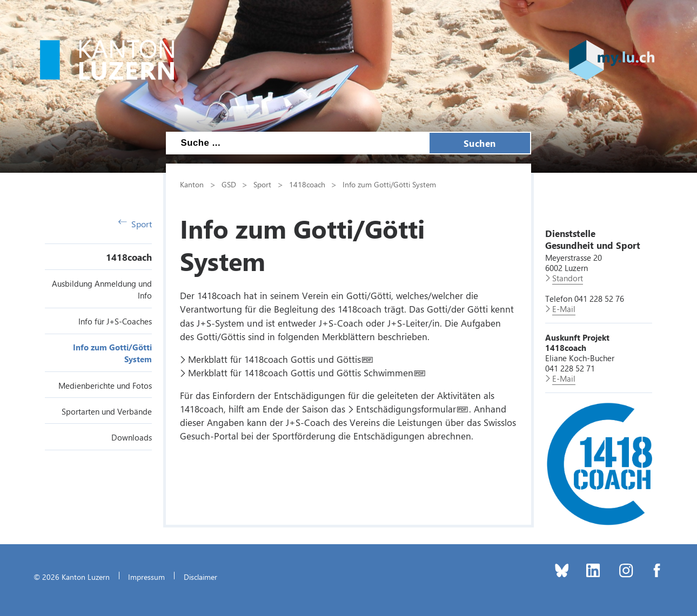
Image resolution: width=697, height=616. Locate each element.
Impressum (146, 577)
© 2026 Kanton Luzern (72, 577)
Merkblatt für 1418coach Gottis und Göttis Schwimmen (301, 373)
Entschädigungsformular (406, 409)
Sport (135, 224)
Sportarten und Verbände (107, 411)
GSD (229, 184)
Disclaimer (200, 577)
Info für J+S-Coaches (115, 321)
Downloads (132, 437)
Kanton (192, 184)
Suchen (480, 143)
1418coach (129, 257)
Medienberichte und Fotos (105, 385)
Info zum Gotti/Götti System (389, 184)
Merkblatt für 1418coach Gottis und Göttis (274, 359)
